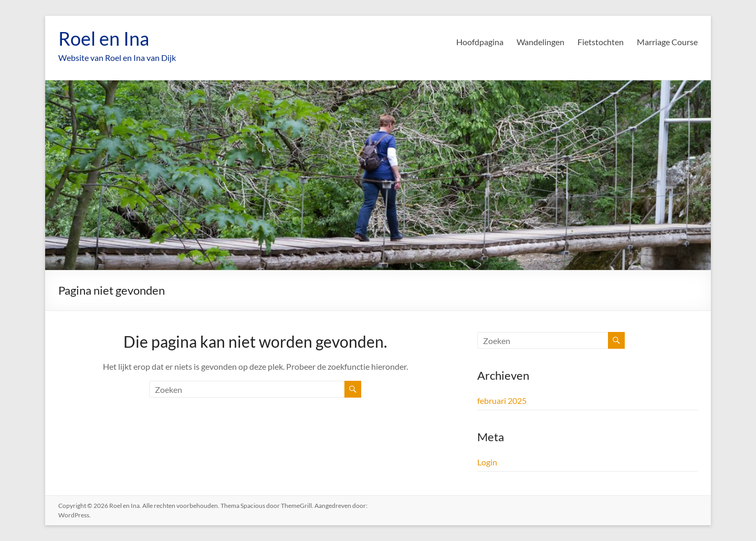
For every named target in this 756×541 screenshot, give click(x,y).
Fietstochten (601, 42)
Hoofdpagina (480, 42)
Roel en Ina (104, 38)
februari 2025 (502, 400)
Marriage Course (667, 42)
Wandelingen (540, 42)
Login (487, 462)
